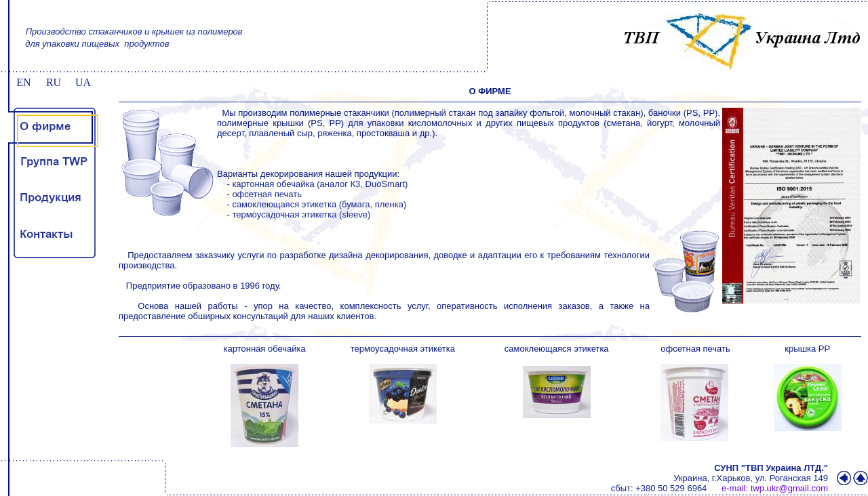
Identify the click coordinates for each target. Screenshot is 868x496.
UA (83, 82)
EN (23, 82)
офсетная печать (267, 194)
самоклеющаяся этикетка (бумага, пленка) (319, 204)
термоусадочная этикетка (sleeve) (301, 214)
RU (54, 82)
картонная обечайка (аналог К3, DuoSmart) (320, 184)
